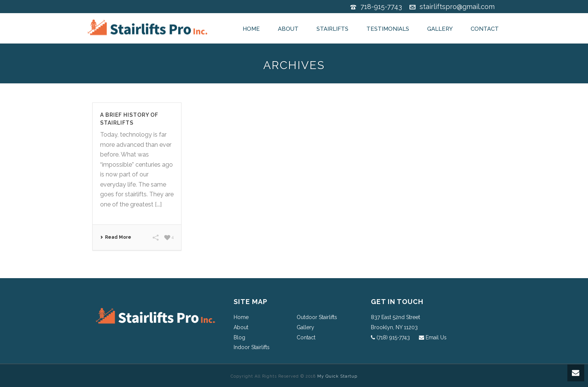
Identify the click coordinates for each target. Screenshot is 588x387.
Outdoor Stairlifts (317, 317)
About (288, 29)
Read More (116, 237)
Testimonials (388, 29)
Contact (485, 29)
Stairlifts (332, 29)
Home (251, 29)
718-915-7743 (381, 7)
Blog (239, 337)
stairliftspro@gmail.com (457, 7)
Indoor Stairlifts (252, 347)
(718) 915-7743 (393, 337)
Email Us (436, 337)
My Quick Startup (337, 376)
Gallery (440, 29)
